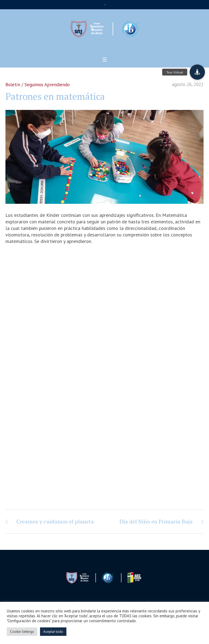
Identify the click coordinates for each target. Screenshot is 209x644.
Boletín (13, 85)
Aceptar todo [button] (53, 632)
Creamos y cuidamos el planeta (55, 521)
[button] (197, 72)
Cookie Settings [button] (22, 632)
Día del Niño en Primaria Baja (156, 521)
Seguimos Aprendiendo (47, 85)
